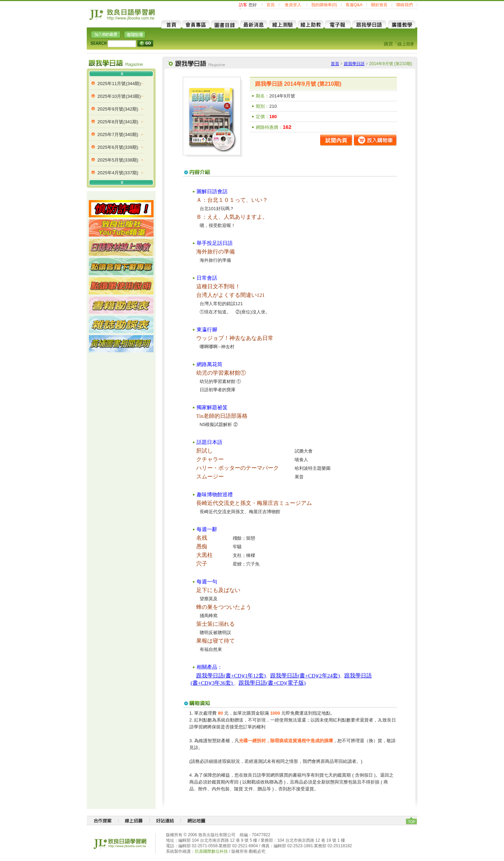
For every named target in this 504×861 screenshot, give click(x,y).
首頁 (271, 5)
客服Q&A (354, 5)
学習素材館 (227, 373)
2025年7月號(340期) (118, 134)
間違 (246, 295)
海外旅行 (207, 252)
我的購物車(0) (324, 5)
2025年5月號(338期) (118, 160)
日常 (268, 338)
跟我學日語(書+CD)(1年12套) (231, 676)
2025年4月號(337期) (118, 173)
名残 (202, 538)
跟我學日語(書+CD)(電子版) (272, 683)
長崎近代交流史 (216, 503)
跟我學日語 (354, 64)
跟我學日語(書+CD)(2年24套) (305, 676)
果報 (202, 641)
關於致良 (379, 5)
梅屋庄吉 (268, 503)
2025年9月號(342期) (118, 109)
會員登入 (293, 5)
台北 (213, 200)
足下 (202, 590)
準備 (229, 252)
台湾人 (204, 295)
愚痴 (202, 546)
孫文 (246, 503)
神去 (235, 338)
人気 (229, 217)
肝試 (202, 451)
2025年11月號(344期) (119, 84)
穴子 (202, 564)
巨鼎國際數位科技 (211, 851)
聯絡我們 (405, 5)
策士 (202, 624)
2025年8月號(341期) (118, 122)
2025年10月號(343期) (119, 96)
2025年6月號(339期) (118, 147)
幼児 (202, 373)
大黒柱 (204, 555)
